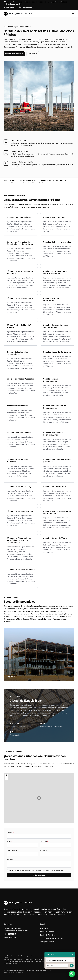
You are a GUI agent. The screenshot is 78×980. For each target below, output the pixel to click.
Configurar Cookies (47, 942)
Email (9, 841)
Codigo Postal (12, 850)
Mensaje (11, 859)
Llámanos (33, 54)
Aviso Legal (44, 928)
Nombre (10, 833)
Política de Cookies (47, 932)
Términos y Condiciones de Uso (53, 870)
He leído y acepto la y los (37, 870)
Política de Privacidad (31, 870)
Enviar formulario (39, 875)
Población (44, 850)
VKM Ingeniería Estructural (18, 14)
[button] (39, 798)
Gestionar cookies (25, 7)
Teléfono (44, 841)
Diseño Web (8, 973)
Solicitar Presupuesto (14, 54)
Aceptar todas (9, 7)
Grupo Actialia (18, 973)
